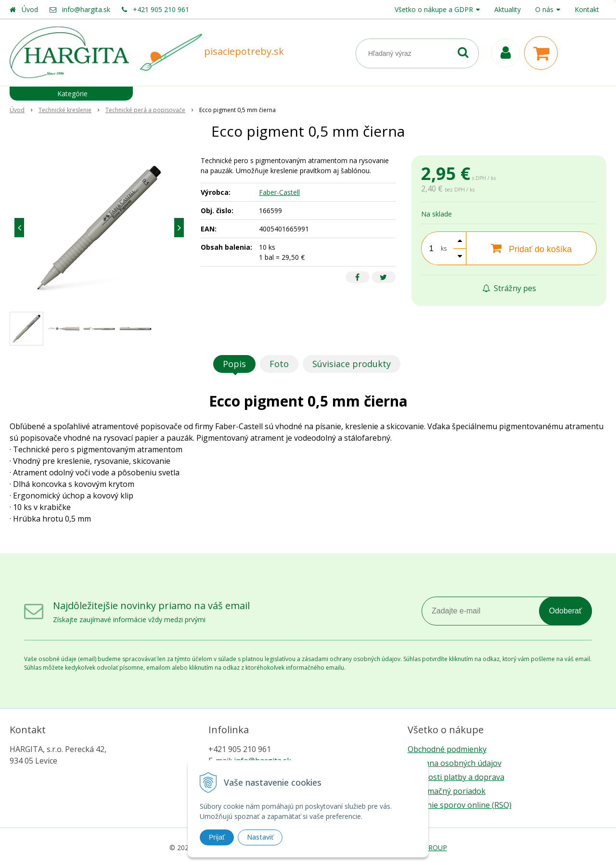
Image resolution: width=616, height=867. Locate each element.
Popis (234, 364)
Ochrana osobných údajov (455, 763)
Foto (279, 364)
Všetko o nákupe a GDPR (434, 9)
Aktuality (507, 9)
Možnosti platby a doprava (456, 777)
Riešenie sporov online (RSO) (460, 805)
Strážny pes (509, 288)
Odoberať (565, 611)
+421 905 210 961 (161, 9)
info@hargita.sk (86, 9)
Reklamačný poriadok (447, 791)
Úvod (30, 9)
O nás (544, 9)
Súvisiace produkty (352, 364)
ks (444, 249)
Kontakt (587, 9)
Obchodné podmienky (447, 749)
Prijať (217, 837)
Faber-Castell (279, 192)
